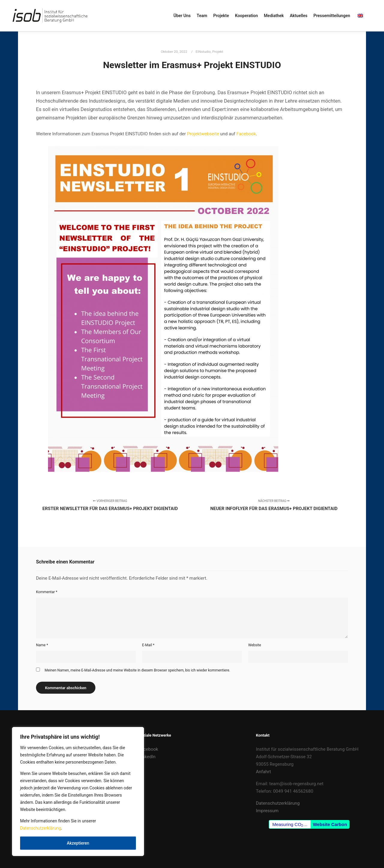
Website (255, 645)
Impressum (267, 811)
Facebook (246, 134)
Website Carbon (330, 824)
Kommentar (47, 592)
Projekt (218, 52)
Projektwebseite (204, 134)
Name (42, 645)
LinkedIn (147, 757)
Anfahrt (263, 772)
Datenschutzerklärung (40, 828)
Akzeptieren (78, 843)
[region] (78, 791)
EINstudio (203, 52)
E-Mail (148, 645)
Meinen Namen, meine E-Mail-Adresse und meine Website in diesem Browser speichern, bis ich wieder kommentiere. (137, 670)
